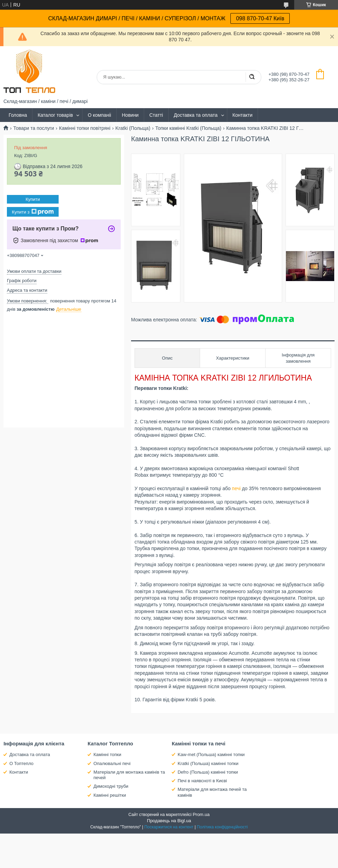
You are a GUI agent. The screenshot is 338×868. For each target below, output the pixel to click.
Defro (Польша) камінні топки (208, 772)
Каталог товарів (55, 115)
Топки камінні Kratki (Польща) (188, 128)
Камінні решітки (110, 795)
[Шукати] (252, 77)
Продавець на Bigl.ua (169, 821)
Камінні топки (107, 755)
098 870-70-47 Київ (260, 18)
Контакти (242, 115)
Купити (33, 199)
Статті (156, 115)
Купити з (33, 212)
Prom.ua (201, 814)
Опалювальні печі (112, 763)
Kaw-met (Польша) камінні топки (211, 755)
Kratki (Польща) (133, 128)
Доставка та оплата (196, 115)
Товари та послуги (33, 128)
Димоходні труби (111, 786)
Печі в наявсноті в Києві (202, 781)
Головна (18, 115)
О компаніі (99, 115)
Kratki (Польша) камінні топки (208, 763)
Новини (130, 115)
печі (236, 488)
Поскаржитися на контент (169, 827)
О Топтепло (21, 763)
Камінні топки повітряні (85, 128)
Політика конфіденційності (222, 827)
